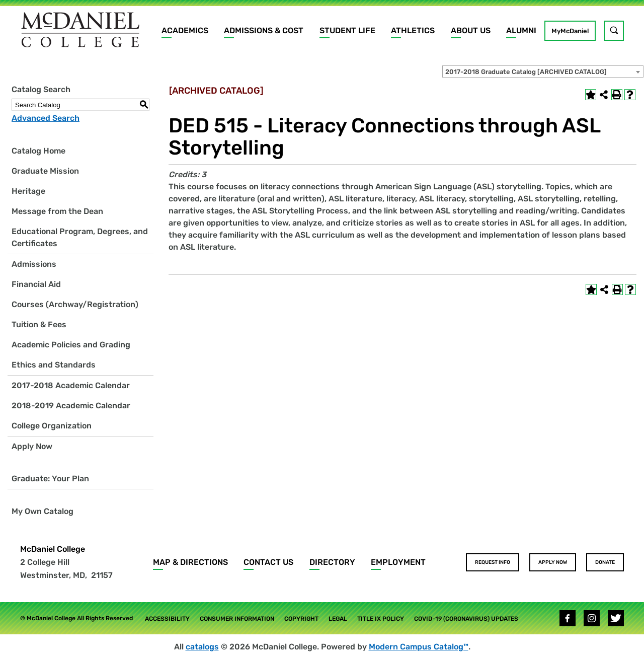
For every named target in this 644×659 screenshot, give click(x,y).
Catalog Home (38, 151)
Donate (605, 562)
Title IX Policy (381, 619)
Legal (338, 619)
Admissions (34, 264)
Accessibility (167, 619)
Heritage (28, 191)
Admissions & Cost (264, 30)
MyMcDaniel (570, 31)
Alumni (521, 30)
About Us (471, 30)
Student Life (347, 30)
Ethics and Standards (54, 365)
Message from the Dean (57, 211)
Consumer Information (237, 619)
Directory (332, 562)
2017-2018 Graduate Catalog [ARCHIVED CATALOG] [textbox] (526, 72)
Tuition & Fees (39, 324)
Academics (185, 30)
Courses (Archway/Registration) (75, 304)
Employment (398, 562)
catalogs (202, 647)
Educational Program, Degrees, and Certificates (80, 237)
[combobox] (543, 71)
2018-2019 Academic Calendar (71, 406)
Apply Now (32, 446)
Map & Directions (190, 562)
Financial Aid (36, 284)
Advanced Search (46, 118)
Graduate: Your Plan (50, 479)
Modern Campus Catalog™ (419, 647)
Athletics (413, 30)
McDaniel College (53, 549)
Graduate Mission (45, 171)
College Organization (52, 426)
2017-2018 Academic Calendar (71, 385)
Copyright (301, 619)
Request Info (493, 562)
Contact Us (268, 562)
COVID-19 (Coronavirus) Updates (466, 619)
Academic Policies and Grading (71, 345)
